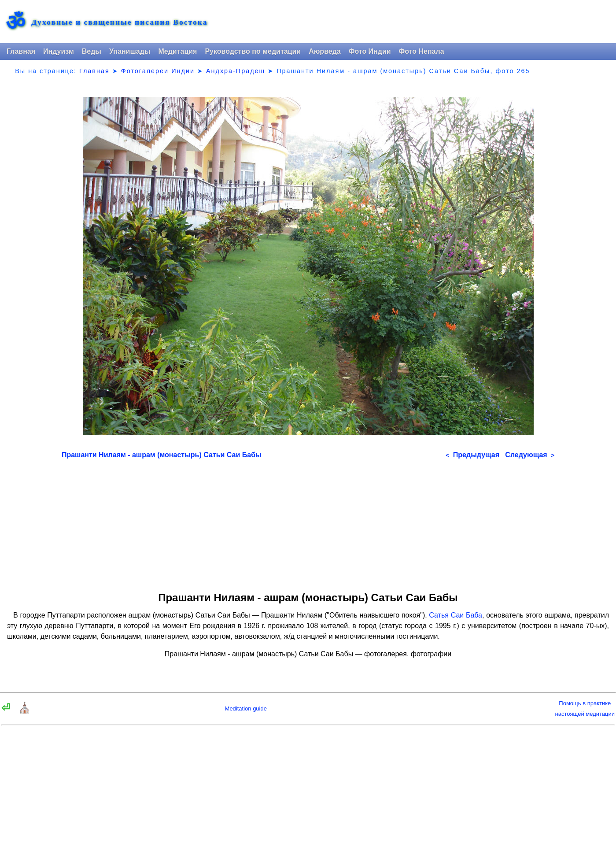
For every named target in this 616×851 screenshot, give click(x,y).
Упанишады (130, 51)
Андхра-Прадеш (236, 71)
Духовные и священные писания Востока (119, 22)
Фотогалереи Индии (158, 71)
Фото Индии (370, 51)
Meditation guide (246, 709)
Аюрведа (325, 51)
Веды (92, 51)
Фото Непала (422, 51)
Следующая (530, 455)
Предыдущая (472, 455)
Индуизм (59, 51)
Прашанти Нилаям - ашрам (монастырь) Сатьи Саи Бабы (162, 455)
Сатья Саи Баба (456, 615)
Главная (21, 51)
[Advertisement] (308, 522)
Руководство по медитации (253, 51)
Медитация (177, 51)
